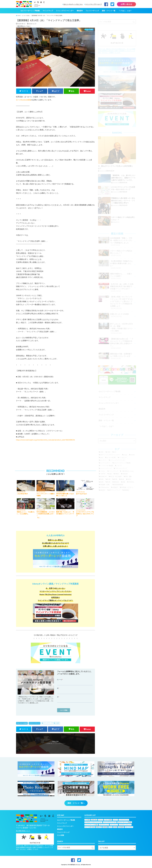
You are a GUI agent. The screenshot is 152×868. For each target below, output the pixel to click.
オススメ (100, 821)
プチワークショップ (104, 826)
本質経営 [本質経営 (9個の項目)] (115, 487)
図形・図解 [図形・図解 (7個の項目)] (128, 476)
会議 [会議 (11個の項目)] (110, 474)
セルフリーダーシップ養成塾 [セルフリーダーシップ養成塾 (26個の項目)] (122, 463)
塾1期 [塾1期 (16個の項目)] (109, 479)
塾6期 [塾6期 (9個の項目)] (122, 479)
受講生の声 (99, 828)
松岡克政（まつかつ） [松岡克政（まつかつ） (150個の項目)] (128, 487)
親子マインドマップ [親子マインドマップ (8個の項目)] (115, 490)
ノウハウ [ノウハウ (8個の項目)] (119, 466)
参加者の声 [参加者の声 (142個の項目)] (103, 476)
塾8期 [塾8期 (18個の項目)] (102, 482)
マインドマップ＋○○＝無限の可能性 (45, 495)
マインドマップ (48, 11)
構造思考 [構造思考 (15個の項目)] (103, 490)
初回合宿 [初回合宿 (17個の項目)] (125, 474)
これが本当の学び (22, 494)
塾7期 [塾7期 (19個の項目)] (129, 479)
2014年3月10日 (21, 492)
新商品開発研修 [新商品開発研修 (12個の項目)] (118, 485)
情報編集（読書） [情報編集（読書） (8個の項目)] (105, 485)
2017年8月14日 (41, 510)
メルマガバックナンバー (125, 826)
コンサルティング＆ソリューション (93, 823)
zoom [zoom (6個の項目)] (102, 457)
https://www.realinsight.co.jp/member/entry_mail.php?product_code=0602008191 (45, 440)
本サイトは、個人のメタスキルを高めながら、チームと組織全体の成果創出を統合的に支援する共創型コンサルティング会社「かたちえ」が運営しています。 (117, 51)
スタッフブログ (129, 828)
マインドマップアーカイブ (93, 4)
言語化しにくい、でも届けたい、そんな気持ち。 (26, 513)
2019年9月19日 (41, 492)
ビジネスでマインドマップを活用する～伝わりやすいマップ (85, 514)
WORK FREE (94, 821)
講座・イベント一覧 (109, 11)
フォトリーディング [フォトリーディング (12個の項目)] (106, 468)
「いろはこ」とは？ (125, 11)
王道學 (57, 724)
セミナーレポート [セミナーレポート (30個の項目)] (105, 463)
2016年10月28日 (81, 510)
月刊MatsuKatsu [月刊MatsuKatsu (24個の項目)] (105, 487)
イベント (115, 821)
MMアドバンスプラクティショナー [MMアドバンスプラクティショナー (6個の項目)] (110, 455)
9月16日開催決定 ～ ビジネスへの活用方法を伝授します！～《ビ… (45, 515)
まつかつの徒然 (23, 724)
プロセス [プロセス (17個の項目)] (103, 471)
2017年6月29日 (21, 510)
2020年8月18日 (61, 492)
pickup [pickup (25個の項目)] (125, 455)
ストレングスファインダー (65, 11)
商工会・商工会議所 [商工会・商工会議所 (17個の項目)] (116, 476)
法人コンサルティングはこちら (73, 4)
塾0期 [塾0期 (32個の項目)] (102, 479)
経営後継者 (121, 828)
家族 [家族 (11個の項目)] (124, 482)
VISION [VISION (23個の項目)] (133, 455)
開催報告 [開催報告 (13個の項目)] (126, 490)
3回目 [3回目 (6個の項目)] (109, 452)
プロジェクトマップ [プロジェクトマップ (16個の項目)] (121, 468)
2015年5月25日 (80, 492)
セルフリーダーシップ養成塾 (30, 11)
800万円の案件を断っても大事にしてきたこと (65, 495)
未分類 (115, 828)
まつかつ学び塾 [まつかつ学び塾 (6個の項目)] (111, 457)
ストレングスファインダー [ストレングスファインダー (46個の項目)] (118, 460)
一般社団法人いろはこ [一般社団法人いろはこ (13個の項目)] (128, 471)
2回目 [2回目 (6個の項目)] (102, 452)
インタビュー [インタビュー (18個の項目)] (123, 457)
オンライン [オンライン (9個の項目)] (103, 460)
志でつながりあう (82, 494)
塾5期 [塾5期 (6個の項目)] (116, 479)
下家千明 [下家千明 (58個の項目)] (103, 474)
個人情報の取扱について (23, 832)
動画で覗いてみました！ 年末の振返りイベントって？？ (65, 513)
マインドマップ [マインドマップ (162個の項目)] (113, 471)
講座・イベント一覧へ (76, 804)
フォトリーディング (92, 11)
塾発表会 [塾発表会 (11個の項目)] (116, 482)
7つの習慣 (87, 821)
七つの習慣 (61, 836)
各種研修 (105, 828)
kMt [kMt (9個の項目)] (115, 452)
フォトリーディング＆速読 (91, 826)
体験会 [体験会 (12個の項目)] (117, 474)
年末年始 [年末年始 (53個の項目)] (131, 482)
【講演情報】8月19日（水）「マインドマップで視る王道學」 (52, 20)
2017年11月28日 (61, 510)
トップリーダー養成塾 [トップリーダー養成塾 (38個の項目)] (107, 466)
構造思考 (80, 11)
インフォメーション (124, 821)
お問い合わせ (127, 4)
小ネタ (110, 828)
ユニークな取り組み (90, 828)
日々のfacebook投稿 (23, 100)
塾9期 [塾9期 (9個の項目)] (109, 482)
